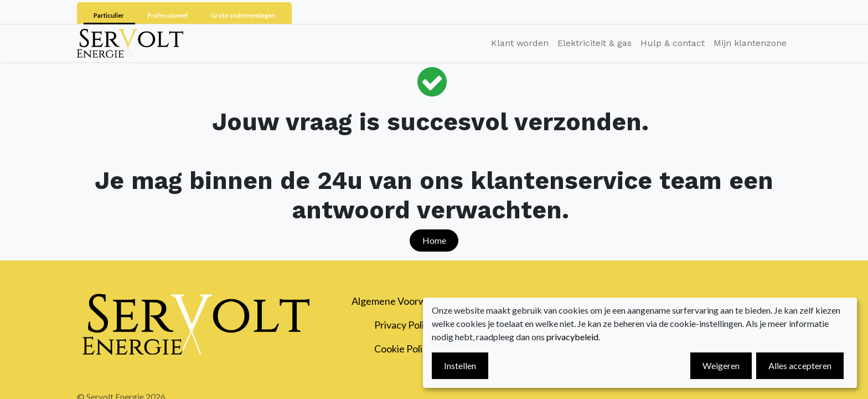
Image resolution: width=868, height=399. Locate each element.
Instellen (460, 365)
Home (434, 240)
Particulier (109, 15)
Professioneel (168, 15)
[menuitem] (520, 43)
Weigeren (721, 365)
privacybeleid (572, 337)
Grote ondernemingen (243, 15)
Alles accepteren (800, 365)
